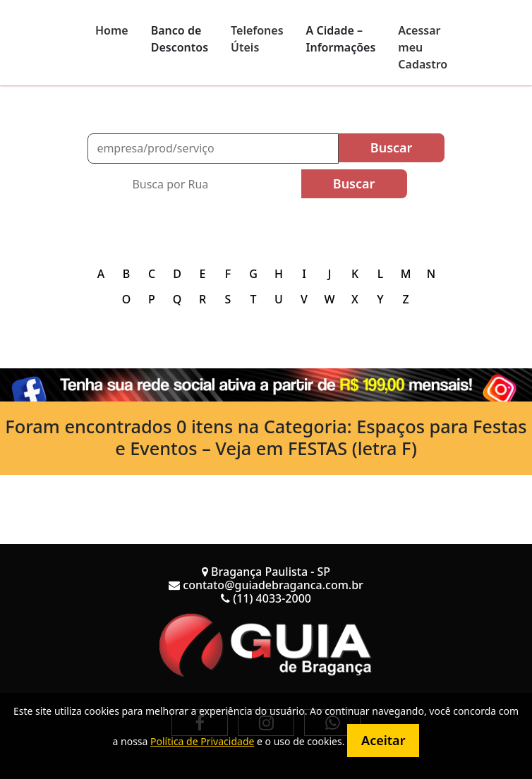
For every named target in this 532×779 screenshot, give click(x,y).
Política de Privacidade (202, 741)
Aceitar (383, 740)
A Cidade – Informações (341, 39)
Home (112, 30)
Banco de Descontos (180, 39)
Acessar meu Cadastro (423, 47)
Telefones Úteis (257, 39)
